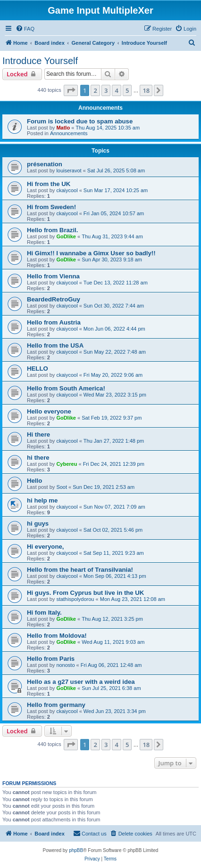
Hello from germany (56, 705)
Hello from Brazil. (52, 230)
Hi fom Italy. (44, 612)
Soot (62, 487)
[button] (71, 90)
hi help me (42, 500)
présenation (45, 164)
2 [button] (95, 90)
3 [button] (106, 90)
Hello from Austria (54, 322)
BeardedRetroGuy (54, 299)
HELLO (38, 369)
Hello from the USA (55, 345)
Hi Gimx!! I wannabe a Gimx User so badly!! (91, 253)
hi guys (38, 523)
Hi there (38, 434)
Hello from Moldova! (57, 636)
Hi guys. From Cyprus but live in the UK (85, 593)
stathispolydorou (75, 599)
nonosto (65, 665)
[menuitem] (25, 29)
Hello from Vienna (53, 276)
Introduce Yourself (40, 61)
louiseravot (69, 170)
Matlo (63, 128)
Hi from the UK (49, 184)
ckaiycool (67, 190)
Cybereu (67, 464)
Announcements (69, 133)
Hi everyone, (45, 547)
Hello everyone (49, 411)
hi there (38, 458)
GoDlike (66, 236)
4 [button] (116, 90)
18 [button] (146, 90)
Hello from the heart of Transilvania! (80, 570)
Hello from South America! (66, 388)
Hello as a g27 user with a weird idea (81, 682)
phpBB (76, 850)
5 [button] (127, 90)
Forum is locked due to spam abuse (80, 121)
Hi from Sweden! (51, 207)
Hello (34, 481)
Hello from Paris (51, 659)
